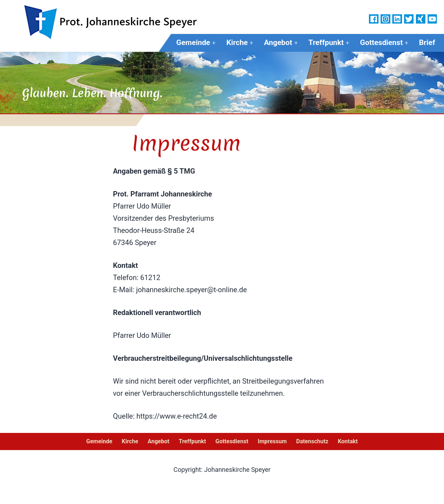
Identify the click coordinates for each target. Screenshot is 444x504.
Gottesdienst (381, 43)
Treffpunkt (326, 43)
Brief (427, 43)
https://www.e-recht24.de (177, 416)
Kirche (237, 43)
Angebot (278, 43)
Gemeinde (193, 43)
